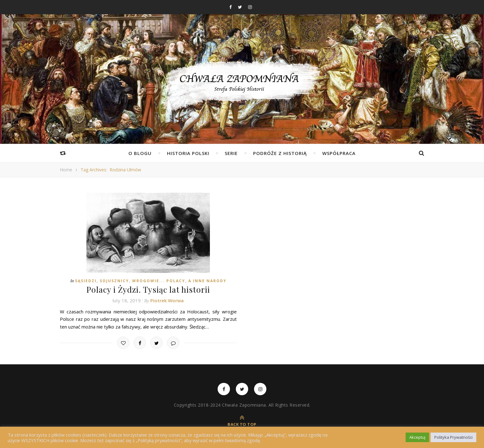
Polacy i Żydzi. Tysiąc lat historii (148, 289)
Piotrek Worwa (167, 300)
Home (66, 170)
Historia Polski (188, 153)
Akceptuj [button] (417, 437)
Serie (231, 153)
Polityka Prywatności (453, 437)
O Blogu (140, 153)
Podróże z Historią (280, 153)
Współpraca (339, 153)
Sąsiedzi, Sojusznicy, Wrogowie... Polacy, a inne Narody (151, 281)
